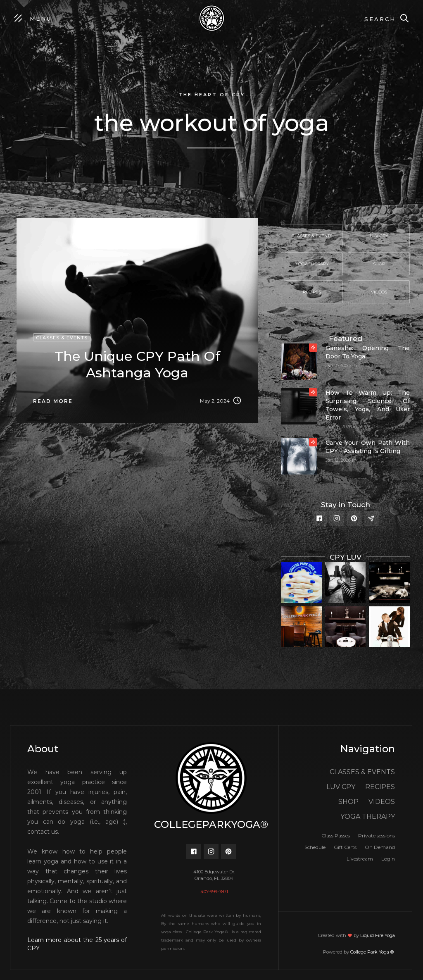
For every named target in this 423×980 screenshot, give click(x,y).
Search (380, 19)
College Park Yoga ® (373, 952)
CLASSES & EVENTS (362, 772)
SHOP (348, 802)
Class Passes (336, 836)
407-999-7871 (214, 892)
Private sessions (377, 836)
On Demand (380, 847)
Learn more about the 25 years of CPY (77, 944)
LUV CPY (368, 365)
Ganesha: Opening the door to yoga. (368, 352)
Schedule (315, 847)
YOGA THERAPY (368, 817)
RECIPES (380, 787)
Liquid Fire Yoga (378, 935)
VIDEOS (382, 802)
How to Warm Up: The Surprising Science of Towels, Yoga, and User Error (368, 405)
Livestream (360, 859)
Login (388, 859)
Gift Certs (345, 847)
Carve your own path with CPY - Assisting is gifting (368, 447)
